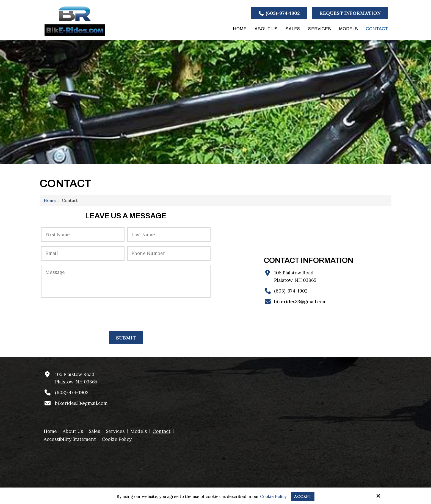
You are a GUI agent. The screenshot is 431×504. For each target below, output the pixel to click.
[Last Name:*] (169, 234)
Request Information (350, 13)
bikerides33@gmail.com (300, 302)
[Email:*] (83, 253)
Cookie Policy (273, 497)
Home (50, 200)
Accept (303, 496)
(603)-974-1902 (279, 13)
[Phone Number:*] (169, 253)
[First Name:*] (83, 234)
